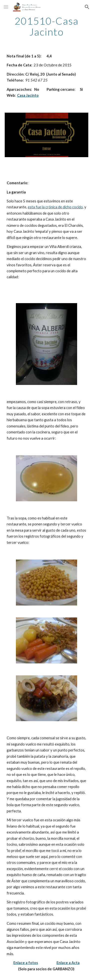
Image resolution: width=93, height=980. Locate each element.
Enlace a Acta (68, 963)
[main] (47, 26)
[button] (6, 7)
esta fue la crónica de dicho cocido (55, 207)
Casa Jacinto (28, 95)
